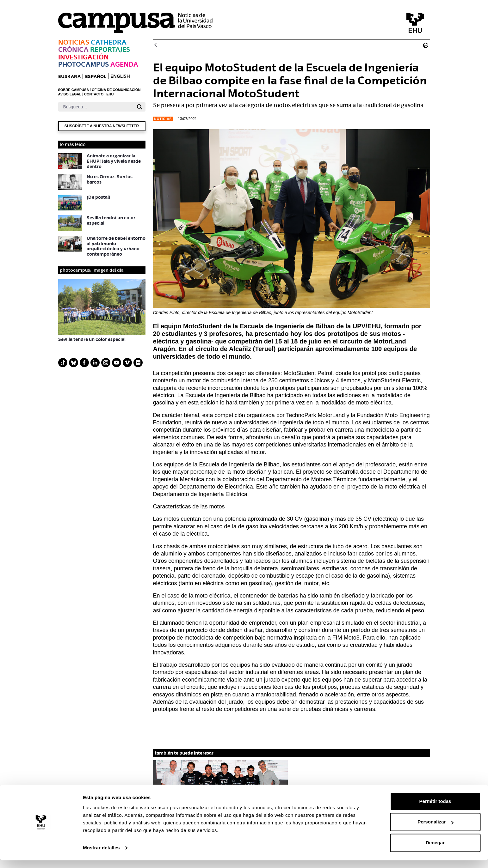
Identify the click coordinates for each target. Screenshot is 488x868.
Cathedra (109, 42)
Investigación (83, 57)
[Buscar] (96, 107)
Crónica (73, 49)
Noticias (74, 42)
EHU (110, 94)
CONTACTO (94, 94)
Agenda (124, 64)
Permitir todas (435, 809)
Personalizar (435, 830)
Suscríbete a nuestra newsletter (102, 126)
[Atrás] (156, 45)
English (120, 76)
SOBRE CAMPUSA (74, 90)
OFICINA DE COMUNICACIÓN (116, 90)
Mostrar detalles (101, 856)
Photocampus (83, 64)
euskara (69, 76)
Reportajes (110, 49)
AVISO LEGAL (70, 94)
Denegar (435, 850)
